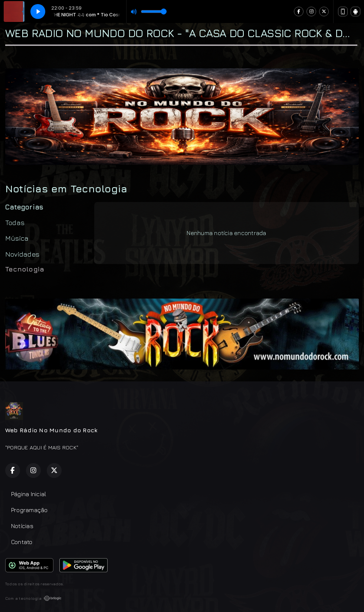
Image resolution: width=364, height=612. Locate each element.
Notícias (22, 526)
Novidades (22, 254)
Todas (15, 222)
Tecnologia (25, 269)
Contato (22, 542)
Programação (29, 510)
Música (17, 238)
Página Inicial (29, 494)
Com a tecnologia (33, 598)
